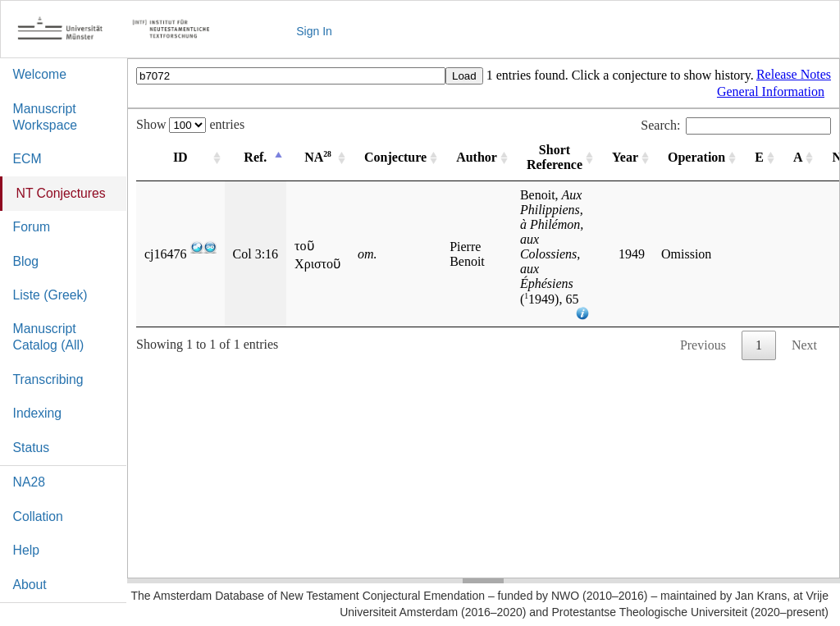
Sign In (314, 31)
